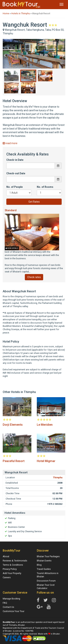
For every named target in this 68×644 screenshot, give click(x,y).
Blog (39, 565)
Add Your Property (12, 573)
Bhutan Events (44, 561)
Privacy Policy (10, 569)
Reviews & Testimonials (15, 561)
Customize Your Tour (14, 611)
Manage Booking (11, 599)
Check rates (34, 277)
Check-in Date (15, 160)
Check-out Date (16, 173)
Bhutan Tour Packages (48, 556)
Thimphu (58, 477)
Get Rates (34, 202)
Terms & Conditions (13, 565)
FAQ (5, 603)
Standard (11, 210)
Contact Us (8, 607)
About (6, 556)
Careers (7, 577)
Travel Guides (44, 569)
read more (10, 143)
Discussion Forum (46, 581)
